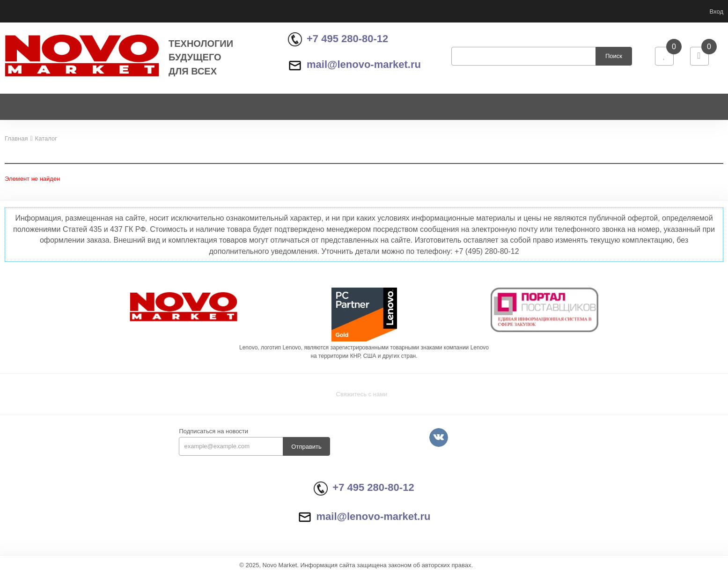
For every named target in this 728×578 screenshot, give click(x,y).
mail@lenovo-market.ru (354, 66)
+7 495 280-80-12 (338, 41)
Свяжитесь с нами (362, 398)
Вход (717, 11)
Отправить (306, 450)
